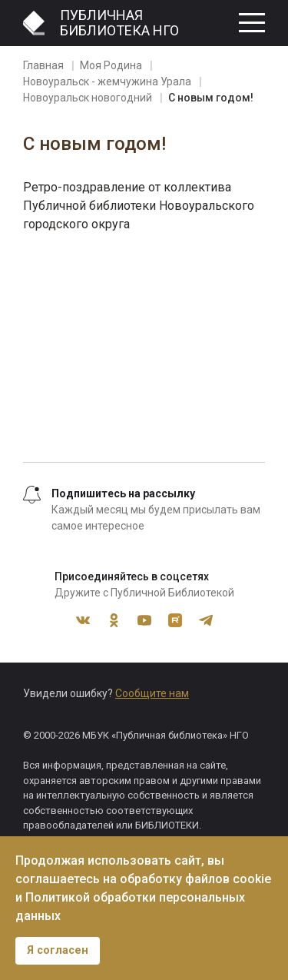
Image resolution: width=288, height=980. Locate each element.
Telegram (206, 620)
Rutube (175, 620)
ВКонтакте (83, 620)
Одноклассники (114, 620)
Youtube (144, 620)
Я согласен (58, 950)
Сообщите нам (152, 693)
